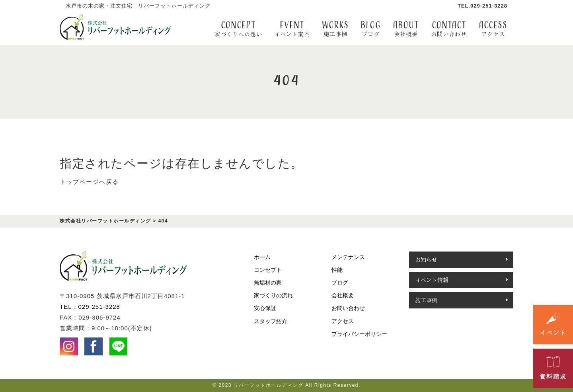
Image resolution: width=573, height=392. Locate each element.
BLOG (371, 29)
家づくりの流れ (273, 295)
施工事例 (426, 300)
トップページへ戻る (89, 182)
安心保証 (265, 308)
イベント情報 (432, 280)
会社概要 (343, 295)
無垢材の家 (268, 283)
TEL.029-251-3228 (482, 6)
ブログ (340, 283)
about (406, 29)
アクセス (343, 321)
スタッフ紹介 (271, 321)
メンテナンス (348, 257)
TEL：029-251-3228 (90, 307)
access (493, 29)
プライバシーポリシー (359, 334)
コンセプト (268, 270)
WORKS (335, 29)
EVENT (292, 29)
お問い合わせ (348, 308)
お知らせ (426, 259)
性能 (337, 270)
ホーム (262, 257)
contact (449, 29)
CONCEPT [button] (238, 29)
